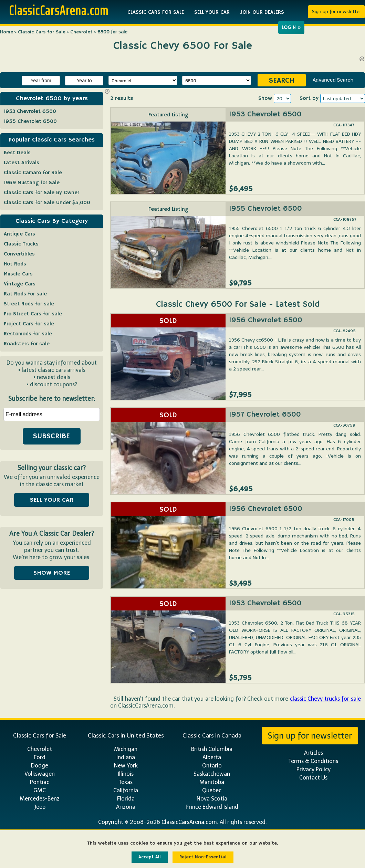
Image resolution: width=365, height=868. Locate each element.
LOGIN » (291, 27)
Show (265, 98)
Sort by (309, 98)
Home (7, 32)
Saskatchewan (212, 774)
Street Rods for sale (29, 304)
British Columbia (212, 749)
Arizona (126, 807)
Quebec (212, 790)
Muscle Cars (18, 274)
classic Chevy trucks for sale (325, 699)
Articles (314, 753)
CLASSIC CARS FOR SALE (156, 12)
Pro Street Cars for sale (33, 314)
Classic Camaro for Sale (33, 173)
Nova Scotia (212, 799)
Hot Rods (15, 264)
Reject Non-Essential (203, 857)
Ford (40, 757)
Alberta (212, 757)
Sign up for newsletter (337, 12)
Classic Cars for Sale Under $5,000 (47, 203)
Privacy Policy (314, 769)
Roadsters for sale (27, 344)
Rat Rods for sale (25, 294)
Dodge (40, 766)
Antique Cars (19, 234)
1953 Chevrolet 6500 (265, 114)
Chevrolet (81, 32)
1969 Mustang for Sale (32, 183)
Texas (126, 782)
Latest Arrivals (22, 163)
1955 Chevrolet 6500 (265, 209)
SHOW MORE (52, 573)
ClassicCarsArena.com (59, 10)
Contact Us (313, 778)
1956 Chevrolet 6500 (266, 320)
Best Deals (17, 153)
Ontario (212, 766)
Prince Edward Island (212, 807)
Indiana (126, 757)
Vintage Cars (20, 284)
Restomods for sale (28, 334)
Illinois (126, 774)
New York (126, 766)
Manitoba (212, 782)
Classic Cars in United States (126, 735)
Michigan (126, 749)
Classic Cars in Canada (212, 735)
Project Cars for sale (29, 324)
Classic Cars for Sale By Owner (41, 193)
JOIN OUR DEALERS (262, 12)
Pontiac (40, 782)
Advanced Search (333, 80)
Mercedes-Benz (40, 799)
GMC (40, 790)
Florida (126, 799)
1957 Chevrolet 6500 (265, 415)
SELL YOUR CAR (212, 12)
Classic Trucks (21, 244)
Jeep (40, 807)
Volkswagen (40, 774)
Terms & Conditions (313, 761)
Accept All (150, 857)
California (126, 790)
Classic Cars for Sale (42, 32)
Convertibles (19, 254)
